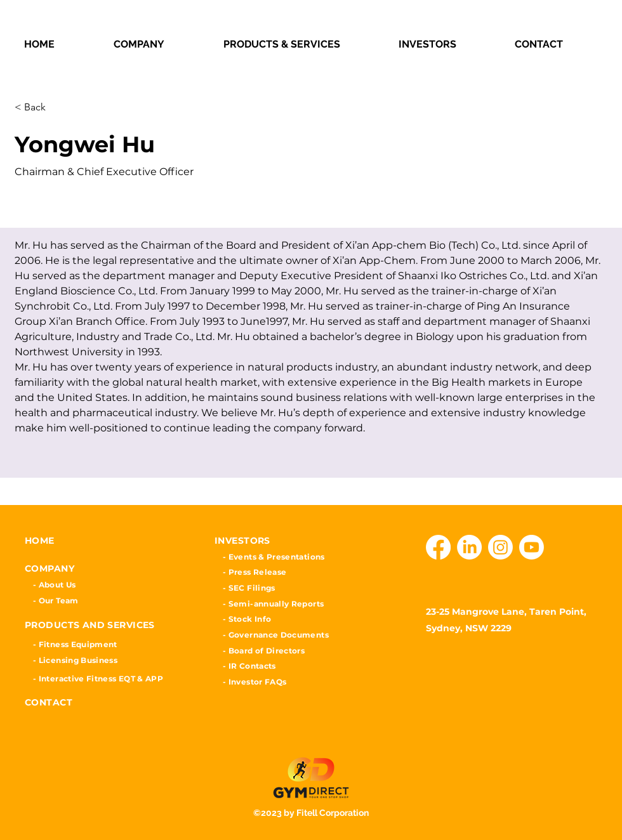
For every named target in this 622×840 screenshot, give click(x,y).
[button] (159, 44)
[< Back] (60, 108)
